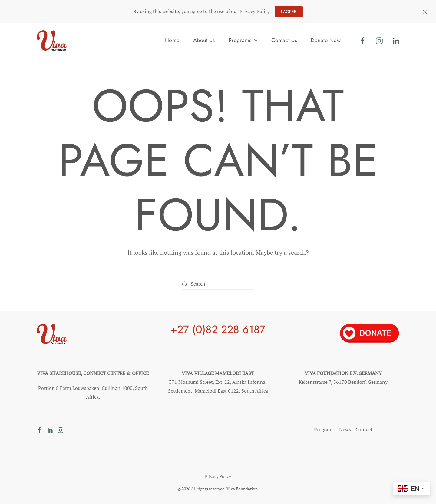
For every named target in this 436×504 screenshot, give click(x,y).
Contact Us (284, 40)
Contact (364, 429)
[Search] (218, 284)
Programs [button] (243, 40)
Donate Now (326, 40)
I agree (289, 12)
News (345, 429)
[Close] (425, 12)
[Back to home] (51, 40)
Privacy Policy (218, 476)
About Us (204, 40)
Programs (324, 429)
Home (172, 40)
